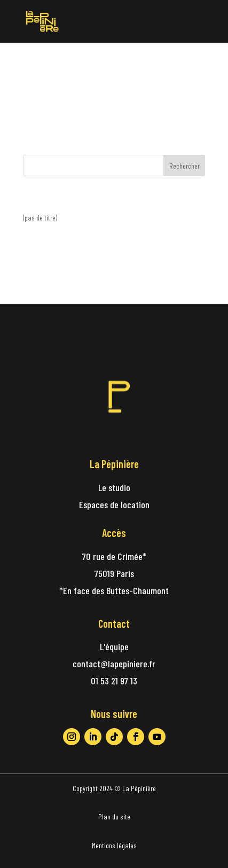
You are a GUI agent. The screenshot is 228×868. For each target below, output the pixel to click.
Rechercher (184, 166)
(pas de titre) (40, 218)
